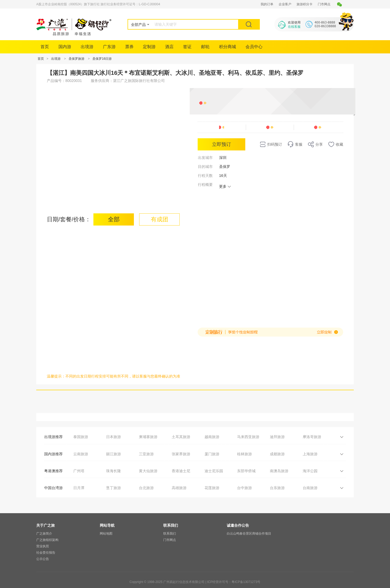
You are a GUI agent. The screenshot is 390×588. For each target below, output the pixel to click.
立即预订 (221, 144)
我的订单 (267, 4)
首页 (45, 47)
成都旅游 (277, 454)
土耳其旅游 (181, 437)
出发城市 (205, 158)
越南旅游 (212, 437)
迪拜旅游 (277, 437)
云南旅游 (81, 454)
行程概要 (205, 185)
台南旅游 (310, 488)
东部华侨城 (246, 471)
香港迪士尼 (181, 471)
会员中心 (254, 47)
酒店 (169, 47)
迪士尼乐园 (214, 471)
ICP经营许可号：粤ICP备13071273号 (234, 582)
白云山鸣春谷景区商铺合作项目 (249, 534)
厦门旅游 (212, 454)
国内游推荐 (53, 454)
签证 (187, 47)
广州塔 (79, 471)
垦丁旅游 (114, 488)
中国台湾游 (53, 488)
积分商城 (228, 47)
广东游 (109, 47)
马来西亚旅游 (248, 437)
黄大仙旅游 (148, 471)
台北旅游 (146, 488)
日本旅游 (114, 437)
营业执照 (43, 546)
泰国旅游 (81, 437)
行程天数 (205, 176)
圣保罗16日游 (102, 59)
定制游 (149, 47)
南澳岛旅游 (279, 471)
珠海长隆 (114, 471)
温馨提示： (56, 376)
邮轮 (205, 47)
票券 (129, 47)
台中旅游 (244, 488)
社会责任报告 (46, 553)
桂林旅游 (244, 454)
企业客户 (285, 4)
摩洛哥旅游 (312, 437)
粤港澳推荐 (53, 471)
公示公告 (43, 559)
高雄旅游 (179, 488)
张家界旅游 (181, 454)
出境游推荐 (53, 437)
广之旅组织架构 (47, 540)
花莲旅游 (212, 488)
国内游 (65, 47)
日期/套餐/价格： (69, 219)
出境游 (87, 47)
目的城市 (205, 167)
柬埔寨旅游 (148, 437)
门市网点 (324, 4)
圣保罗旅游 (76, 59)
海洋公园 (310, 471)
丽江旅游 (114, 454)
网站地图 (106, 534)
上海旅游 (310, 454)
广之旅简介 (44, 534)
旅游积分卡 (305, 4)
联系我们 (170, 534)
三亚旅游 (146, 454)
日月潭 (79, 488)
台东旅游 (277, 488)
